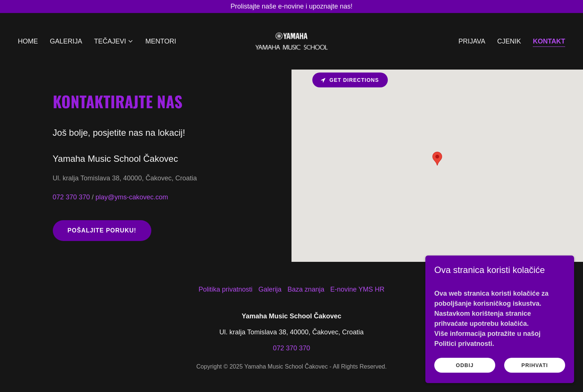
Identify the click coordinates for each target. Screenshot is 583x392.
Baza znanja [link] (306, 289)
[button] (114, 41)
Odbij (465, 365)
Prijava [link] (472, 41)
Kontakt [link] (549, 41)
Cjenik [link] (509, 41)
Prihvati (534, 365)
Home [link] (28, 41)
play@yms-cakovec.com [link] (132, 197)
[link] (291, 41)
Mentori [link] (161, 41)
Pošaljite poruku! (102, 230)
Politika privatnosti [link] (226, 289)
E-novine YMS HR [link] (357, 289)
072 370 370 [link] (71, 197)
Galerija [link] (66, 41)
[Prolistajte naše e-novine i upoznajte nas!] (291, 7)
